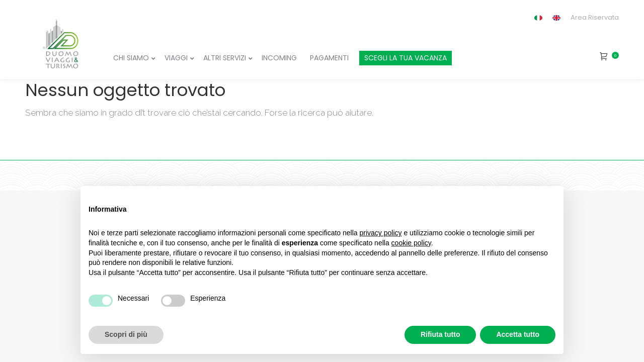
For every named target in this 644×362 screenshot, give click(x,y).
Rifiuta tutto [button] (440, 334)
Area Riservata (595, 17)
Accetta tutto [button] (518, 334)
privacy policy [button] (381, 233)
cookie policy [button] (411, 243)
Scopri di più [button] (126, 334)
